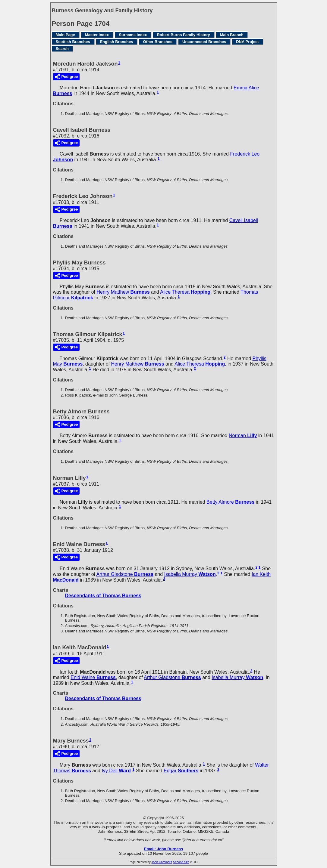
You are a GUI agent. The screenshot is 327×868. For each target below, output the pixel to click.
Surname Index (133, 35)
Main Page (65, 35)
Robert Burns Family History (183, 35)
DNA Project (247, 42)
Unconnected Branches (204, 42)
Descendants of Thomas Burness (103, 596)
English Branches (117, 42)
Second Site (181, 862)
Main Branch (232, 35)
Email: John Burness (163, 849)
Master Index (97, 35)
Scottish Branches (73, 42)
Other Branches (158, 42)
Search (62, 49)
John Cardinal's (162, 862)
